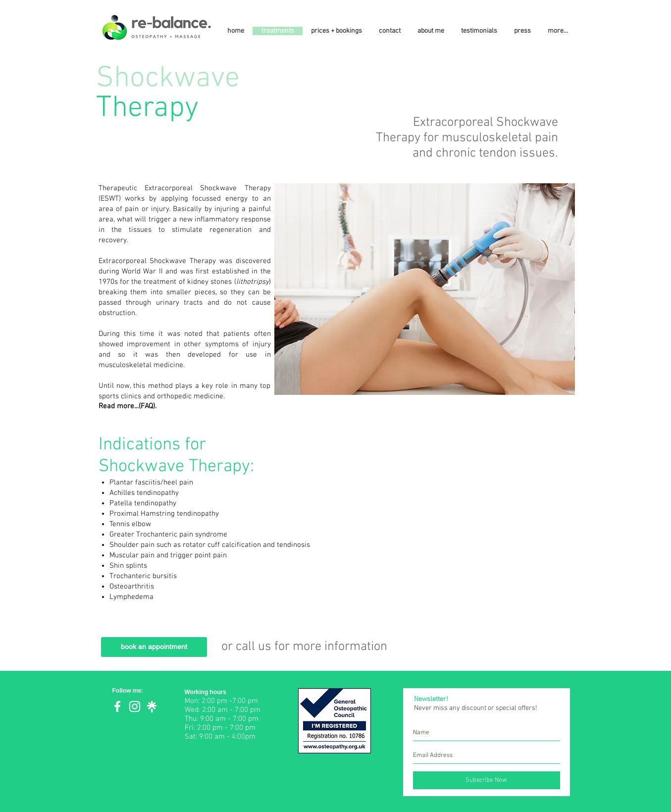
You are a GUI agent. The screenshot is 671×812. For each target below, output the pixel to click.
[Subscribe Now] (487, 780)
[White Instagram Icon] (135, 706)
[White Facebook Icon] (117, 706)
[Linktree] (152, 706)
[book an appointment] (154, 647)
